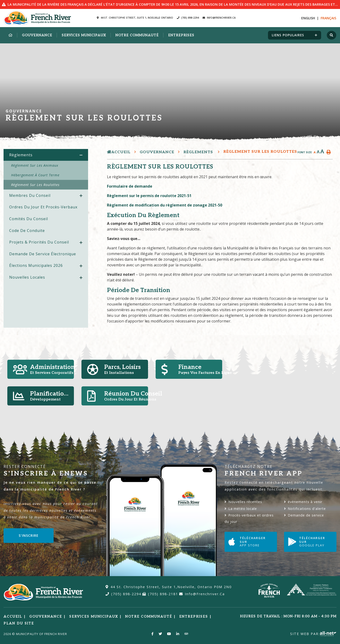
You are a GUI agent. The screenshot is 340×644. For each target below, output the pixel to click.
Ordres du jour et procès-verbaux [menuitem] (43, 207)
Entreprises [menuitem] (181, 35)
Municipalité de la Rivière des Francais (37, 18)
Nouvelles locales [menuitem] (27, 277)
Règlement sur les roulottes (260, 152)
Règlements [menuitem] (21, 155)
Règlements (199, 152)
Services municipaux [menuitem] (84, 35)
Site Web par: (313, 634)
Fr (328, 18)
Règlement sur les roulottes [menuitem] (35, 185)
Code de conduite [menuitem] (27, 231)
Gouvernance (157, 152)
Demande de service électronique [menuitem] (43, 254)
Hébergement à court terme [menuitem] (35, 175)
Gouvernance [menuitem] (37, 35)
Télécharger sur (250, 542)
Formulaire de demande (130, 186)
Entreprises (194, 617)
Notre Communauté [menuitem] (137, 35)
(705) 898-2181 (160, 594)
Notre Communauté (149, 617)
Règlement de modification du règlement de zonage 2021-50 (166, 205)
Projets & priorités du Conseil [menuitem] (39, 242)
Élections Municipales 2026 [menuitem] (36, 265)
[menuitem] (11, 35)
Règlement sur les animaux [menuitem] (35, 165)
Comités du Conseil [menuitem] (29, 219)
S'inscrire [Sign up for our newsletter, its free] (29, 535)
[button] (81, 155)
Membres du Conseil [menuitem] (30, 195)
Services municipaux (94, 617)
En (308, 18)
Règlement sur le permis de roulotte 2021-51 (149, 196)
